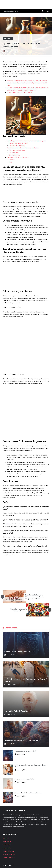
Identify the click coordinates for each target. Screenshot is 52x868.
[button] (43, 11)
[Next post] (49, 610)
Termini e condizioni (9, 858)
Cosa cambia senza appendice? (19, 652)
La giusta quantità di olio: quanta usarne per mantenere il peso (26, 141)
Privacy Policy (7, 848)
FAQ (10, 162)
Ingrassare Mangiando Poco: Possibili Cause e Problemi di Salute (27, 80)
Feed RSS (6, 838)
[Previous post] (3, 597)
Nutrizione (8, 39)
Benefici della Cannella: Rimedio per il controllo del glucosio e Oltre (34, 597)
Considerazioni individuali (17, 145)
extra (8, 524)
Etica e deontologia (9, 851)
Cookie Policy (7, 845)
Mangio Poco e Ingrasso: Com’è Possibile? (20, 92)
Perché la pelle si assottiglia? (18, 711)
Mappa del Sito (7, 841)
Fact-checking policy (9, 854)
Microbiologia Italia (11, 11)
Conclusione (11, 160)
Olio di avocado (14, 153)
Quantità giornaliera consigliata (19, 143)
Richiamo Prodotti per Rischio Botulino (22, 741)
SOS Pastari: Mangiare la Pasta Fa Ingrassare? (22, 90)
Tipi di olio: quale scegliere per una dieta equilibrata (23, 148)
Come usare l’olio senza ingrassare (18, 157)
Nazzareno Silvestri (13, 51)
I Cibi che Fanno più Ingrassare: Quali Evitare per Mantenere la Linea (28, 88)
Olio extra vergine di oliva (17, 150)
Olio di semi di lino (14, 155)
